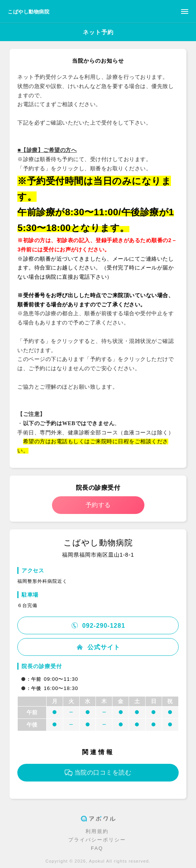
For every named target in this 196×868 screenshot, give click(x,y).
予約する (98, 505)
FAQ (97, 848)
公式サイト (98, 647)
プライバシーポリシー (97, 840)
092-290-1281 (98, 626)
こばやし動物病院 (28, 12)
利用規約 (97, 831)
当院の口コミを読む (98, 773)
